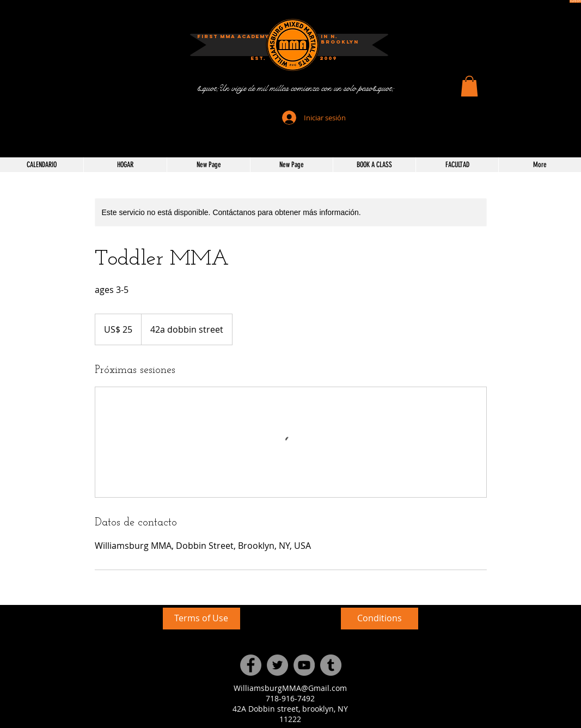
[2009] (328, 59)
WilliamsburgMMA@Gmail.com (290, 688)
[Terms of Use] (201, 619)
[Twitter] (277, 665)
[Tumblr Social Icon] (331, 665)
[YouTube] (304, 665)
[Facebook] (251, 665)
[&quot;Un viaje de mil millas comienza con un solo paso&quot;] (295, 88)
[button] (469, 86)
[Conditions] (380, 619)
